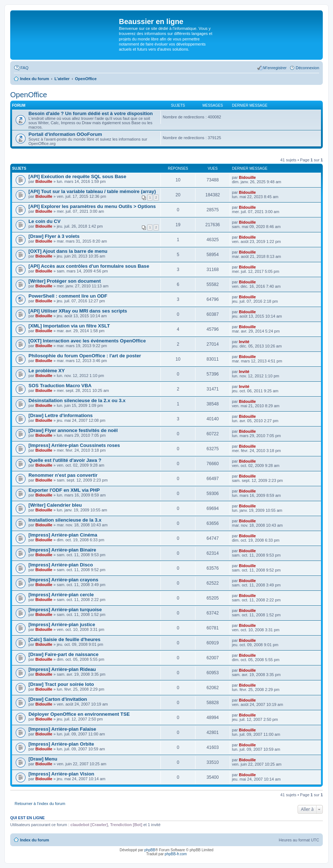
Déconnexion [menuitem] (307, 68)
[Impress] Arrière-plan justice (62, 625)
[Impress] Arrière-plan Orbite (61, 744)
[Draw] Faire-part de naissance (63, 654)
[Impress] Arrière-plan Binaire (62, 550)
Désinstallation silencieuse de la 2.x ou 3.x (77, 400)
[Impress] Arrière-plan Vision (61, 774)
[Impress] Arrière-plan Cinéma (63, 535)
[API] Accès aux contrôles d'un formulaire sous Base (89, 266)
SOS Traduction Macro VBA (60, 386)
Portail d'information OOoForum (65, 134)
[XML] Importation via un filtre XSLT (69, 326)
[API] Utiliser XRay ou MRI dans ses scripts (78, 311)
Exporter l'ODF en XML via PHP (64, 490)
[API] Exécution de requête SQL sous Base (77, 176)
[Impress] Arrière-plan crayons (63, 580)
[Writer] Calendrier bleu (55, 505)
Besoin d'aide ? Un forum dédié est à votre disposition (91, 113)
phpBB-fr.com (176, 854)
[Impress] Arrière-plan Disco (61, 565)
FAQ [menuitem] (24, 68)
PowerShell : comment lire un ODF (68, 296)
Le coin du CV (44, 221)
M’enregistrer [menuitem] (275, 68)
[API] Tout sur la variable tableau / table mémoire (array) (92, 191)
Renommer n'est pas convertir (63, 475)
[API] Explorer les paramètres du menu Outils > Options (92, 206)
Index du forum (34, 840)
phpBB (150, 850)
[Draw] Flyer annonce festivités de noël (73, 430)
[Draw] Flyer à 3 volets (54, 236)
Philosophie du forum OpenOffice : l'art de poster (85, 356)
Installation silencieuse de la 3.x (65, 520)
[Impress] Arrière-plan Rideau (62, 669)
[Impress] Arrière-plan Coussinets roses (74, 445)
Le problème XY (47, 371)
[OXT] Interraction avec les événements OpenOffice (87, 341)
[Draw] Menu (43, 759)
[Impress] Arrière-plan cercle (61, 595)
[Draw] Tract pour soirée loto (61, 684)
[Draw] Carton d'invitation (58, 699)
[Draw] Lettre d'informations (61, 415)
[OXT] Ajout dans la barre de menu (68, 251)
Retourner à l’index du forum (40, 804)
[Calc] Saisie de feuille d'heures (64, 639)
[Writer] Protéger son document (65, 281)
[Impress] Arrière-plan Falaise (62, 729)
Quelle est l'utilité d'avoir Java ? (65, 460)
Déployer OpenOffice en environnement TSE (79, 714)
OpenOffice (29, 95)
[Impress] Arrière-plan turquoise (65, 610)
